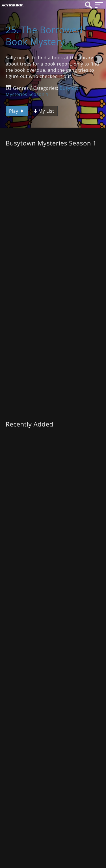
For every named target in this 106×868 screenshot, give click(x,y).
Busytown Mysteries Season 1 (44, 91)
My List (43, 111)
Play (17, 111)
